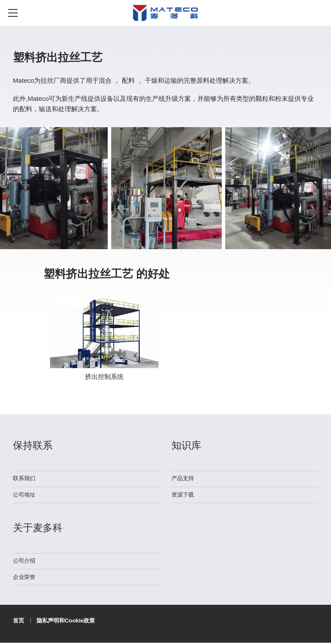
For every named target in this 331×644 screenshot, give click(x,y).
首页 (19, 621)
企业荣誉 (25, 577)
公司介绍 (25, 561)
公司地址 (25, 495)
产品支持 (184, 478)
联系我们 (25, 478)
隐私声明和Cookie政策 (68, 621)
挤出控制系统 (104, 377)
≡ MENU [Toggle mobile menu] (17, 13)
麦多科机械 (165, 17)
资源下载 (184, 495)
